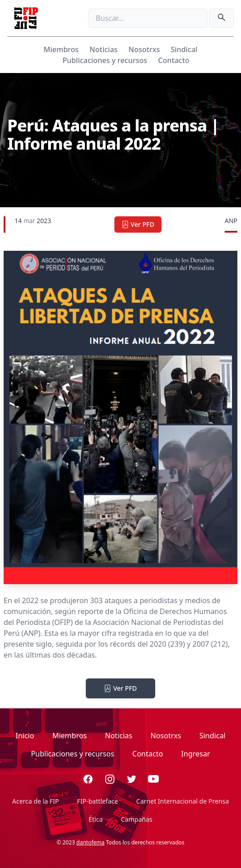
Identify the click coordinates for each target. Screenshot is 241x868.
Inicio (25, 736)
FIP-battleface (98, 801)
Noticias (103, 49)
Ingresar (196, 754)
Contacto (174, 60)
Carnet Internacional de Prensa (182, 801)
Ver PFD (138, 224)
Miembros (61, 49)
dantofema (90, 842)
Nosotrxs (144, 49)
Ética (96, 819)
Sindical (184, 49)
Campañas (136, 819)
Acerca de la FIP (36, 801)
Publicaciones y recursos (105, 60)
